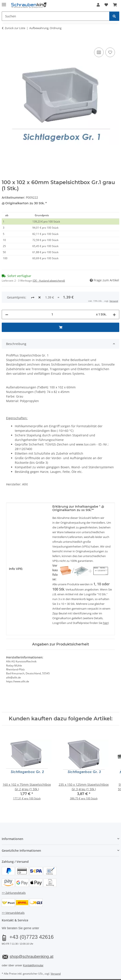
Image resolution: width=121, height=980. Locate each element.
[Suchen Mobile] (56, 16)
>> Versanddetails (13, 896)
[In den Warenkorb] (5, 42)
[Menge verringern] (7, 298)
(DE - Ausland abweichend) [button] (49, 281)
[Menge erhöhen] (114, 298)
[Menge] (52, 298)
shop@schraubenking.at (31, 940)
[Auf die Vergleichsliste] (99, 52)
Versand (56, 957)
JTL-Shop (68, 972)
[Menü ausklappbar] (4, 3)
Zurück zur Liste (15, 28)
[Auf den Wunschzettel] (110, 52)
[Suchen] (114, 16)
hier (105, 607)
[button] (98, 5)
